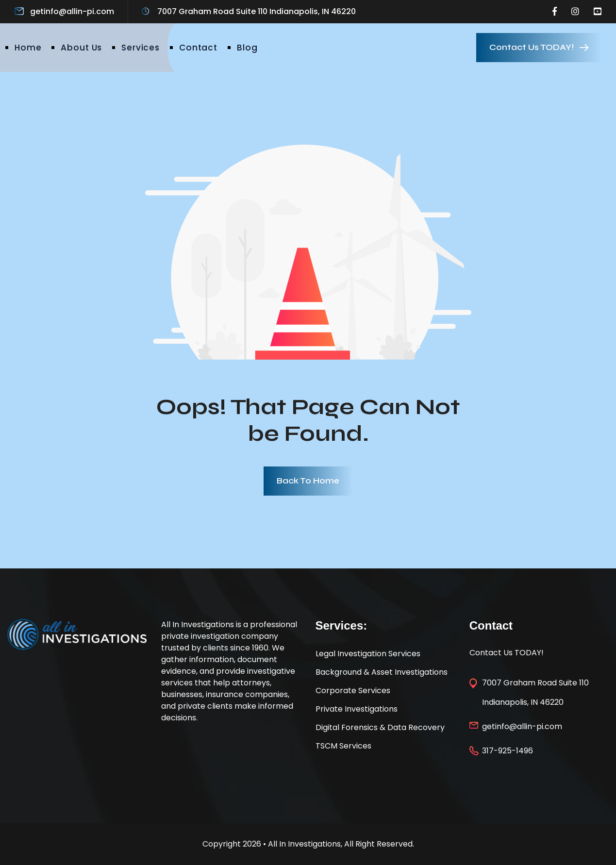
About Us (81, 48)
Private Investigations (357, 709)
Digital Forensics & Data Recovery (380, 727)
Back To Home (308, 481)
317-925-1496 (508, 751)
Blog (247, 48)
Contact (198, 48)
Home (28, 48)
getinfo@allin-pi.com (72, 11)
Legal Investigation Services (368, 654)
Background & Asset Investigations (382, 672)
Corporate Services (353, 690)
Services (141, 48)
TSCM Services (343, 746)
